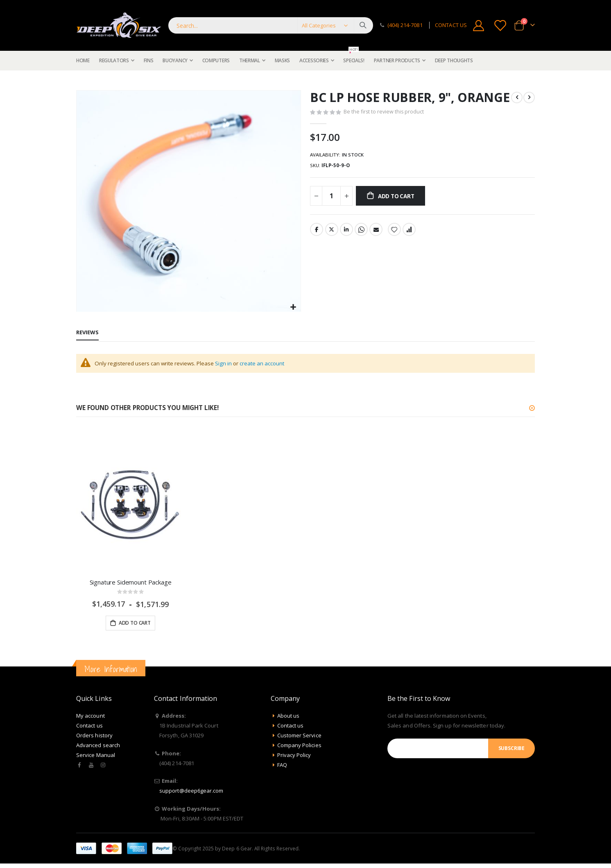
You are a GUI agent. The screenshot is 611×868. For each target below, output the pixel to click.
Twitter (332, 232)
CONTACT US (451, 25)
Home (79, 80)
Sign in (229, 364)
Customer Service (299, 737)
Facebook (317, 232)
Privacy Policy (294, 757)
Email (378, 232)
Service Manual (96, 757)
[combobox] (271, 25)
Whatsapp (362, 232)
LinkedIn (347, 232)
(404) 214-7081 (405, 25)
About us (289, 717)
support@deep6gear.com (191, 792)
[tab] (87, 333)
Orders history (94, 737)
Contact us (89, 727)
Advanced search (98, 747)
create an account (270, 364)
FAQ (282, 766)
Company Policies (299, 747)
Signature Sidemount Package (131, 583)
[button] (293, 307)
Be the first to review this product (385, 113)
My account (91, 717)
